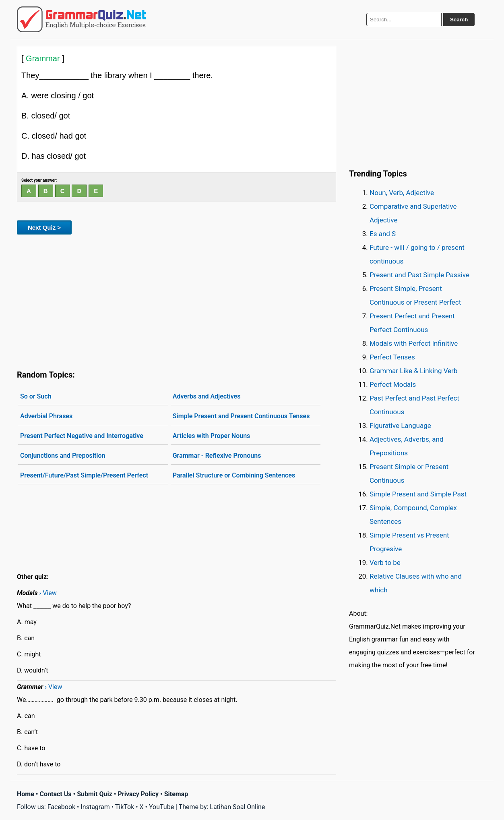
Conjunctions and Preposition (63, 456)
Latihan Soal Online (237, 807)
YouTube (161, 807)
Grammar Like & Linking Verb (413, 371)
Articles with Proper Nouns (212, 436)
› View (48, 593)
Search (459, 20)
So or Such (36, 396)
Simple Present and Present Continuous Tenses (241, 416)
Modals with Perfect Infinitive (414, 343)
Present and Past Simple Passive (419, 275)
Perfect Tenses (392, 357)
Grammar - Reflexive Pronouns (217, 456)
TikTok (125, 807)
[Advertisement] (177, 301)
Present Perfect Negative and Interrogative (82, 436)
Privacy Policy (138, 794)
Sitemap (176, 794)
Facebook (61, 807)
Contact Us (56, 794)
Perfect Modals (393, 384)
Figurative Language (400, 426)
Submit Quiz (95, 794)
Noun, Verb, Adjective (402, 193)
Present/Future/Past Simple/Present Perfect (84, 475)
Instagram (95, 807)
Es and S (383, 234)
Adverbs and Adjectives (207, 396)
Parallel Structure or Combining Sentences (234, 475)
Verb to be (385, 563)
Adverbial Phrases (46, 416)
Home (26, 794)
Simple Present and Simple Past (418, 494)
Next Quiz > (44, 227)
